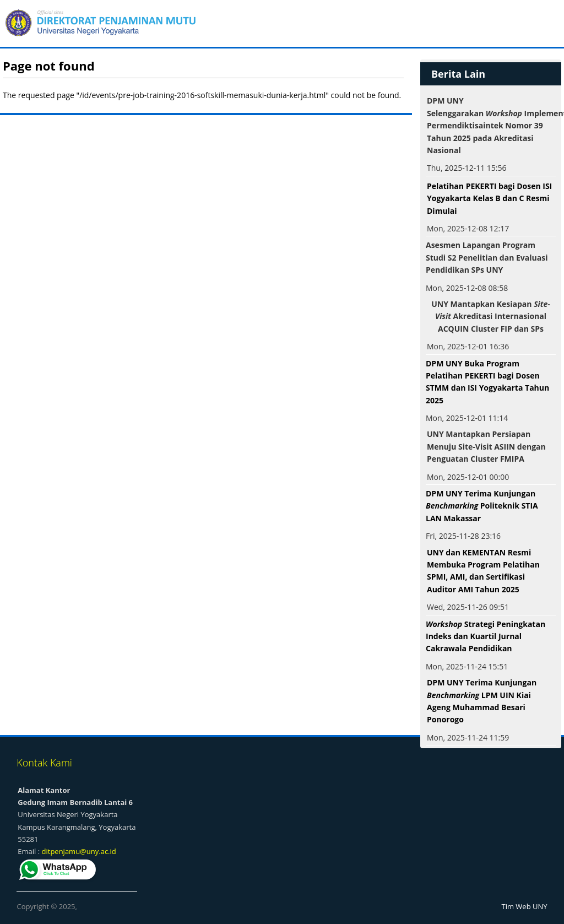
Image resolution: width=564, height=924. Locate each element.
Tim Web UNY (525, 906)
